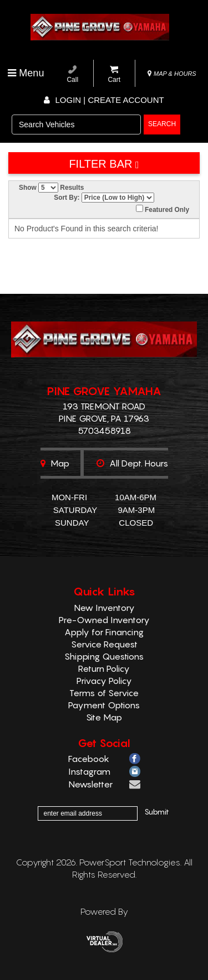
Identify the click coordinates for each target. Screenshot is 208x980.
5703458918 (104, 431)
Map (55, 463)
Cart (114, 74)
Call (72, 74)
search (162, 124)
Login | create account (104, 100)
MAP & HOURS (172, 74)
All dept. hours (132, 463)
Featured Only (163, 209)
